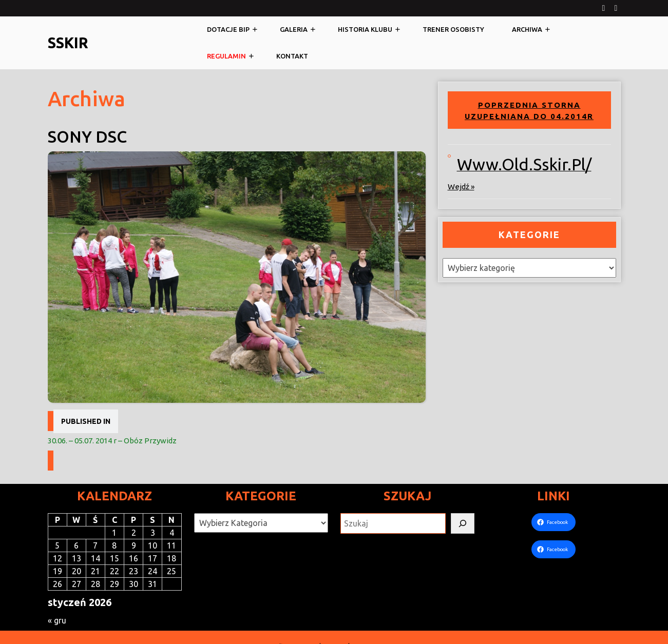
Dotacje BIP (228, 29)
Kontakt (292, 56)
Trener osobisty (453, 29)
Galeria (294, 29)
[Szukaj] (463, 523)
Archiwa (527, 29)
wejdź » (461, 187)
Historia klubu (365, 29)
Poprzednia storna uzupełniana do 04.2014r (529, 111)
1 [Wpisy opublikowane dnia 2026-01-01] (114, 533)
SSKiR (68, 43)
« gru (57, 620)
